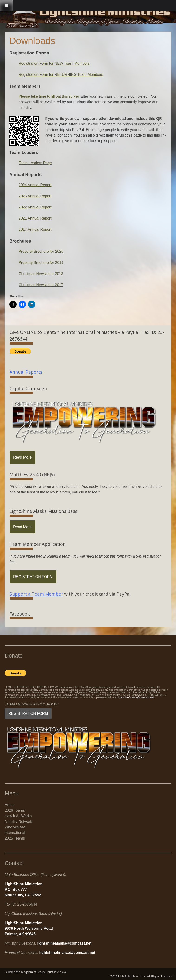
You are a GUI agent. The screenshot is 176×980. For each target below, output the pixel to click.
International (15, 833)
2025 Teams (15, 838)
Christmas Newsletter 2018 (41, 274)
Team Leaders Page (35, 163)
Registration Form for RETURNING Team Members (61, 75)
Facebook (20, 614)
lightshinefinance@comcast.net (136, 697)
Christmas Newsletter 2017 (41, 285)
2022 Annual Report (35, 207)
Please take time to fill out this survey (49, 96)
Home (10, 805)
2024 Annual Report (35, 185)
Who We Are (15, 827)
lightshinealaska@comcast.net (64, 943)
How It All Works (18, 816)
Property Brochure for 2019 (41, 263)
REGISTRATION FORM (33, 577)
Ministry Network (18, 822)
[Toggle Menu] (6, 6)
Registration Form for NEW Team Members (54, 63)
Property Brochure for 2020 (41, 251)
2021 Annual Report (35, 218)
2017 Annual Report (35, 229)
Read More (22, 457)
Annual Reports (26, 372)
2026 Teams (15, 810)
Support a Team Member (36, 594)
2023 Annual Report (35, 196)
